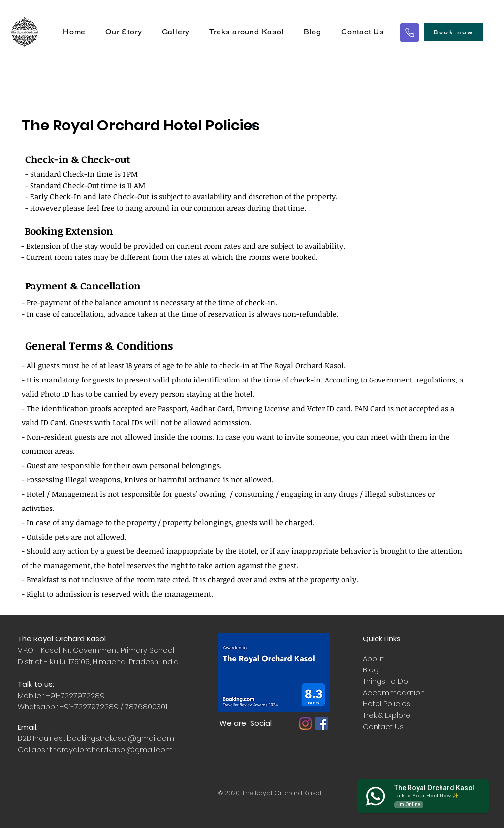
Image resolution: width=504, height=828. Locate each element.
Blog (371, 670)
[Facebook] (322, 723)
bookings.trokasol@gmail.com (121, 738)
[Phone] (409, 32)
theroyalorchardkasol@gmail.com (111, 749)
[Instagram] (305, 723)
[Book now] (454, 32)
